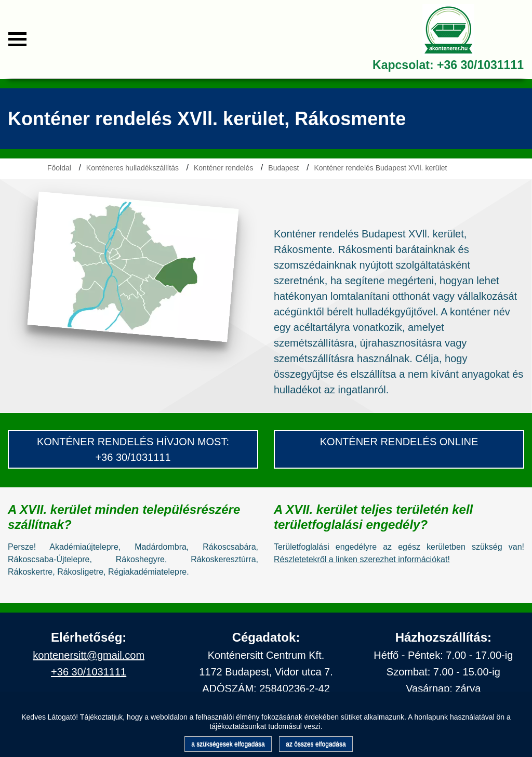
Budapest (283, 168)
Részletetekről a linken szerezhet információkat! (362, 559)
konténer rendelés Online (399, 442)
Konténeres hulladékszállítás (132, 168)
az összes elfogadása (316, 744)
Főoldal (59, 168)
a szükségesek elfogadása (228, 744)
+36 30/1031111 (480, 65)
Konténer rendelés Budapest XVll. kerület (380, 168)
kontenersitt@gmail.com (89, 655)
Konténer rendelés (223, 168)
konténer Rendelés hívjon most (132, 442)
